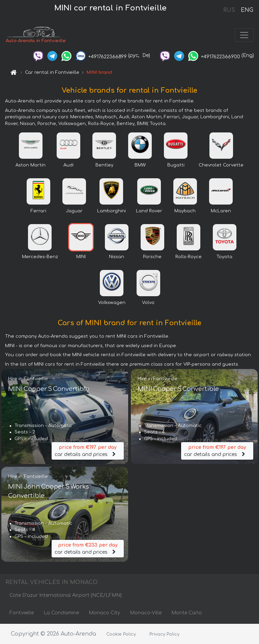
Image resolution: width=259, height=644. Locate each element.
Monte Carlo (187, 613)
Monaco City (104, 613)
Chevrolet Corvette (221, 165)
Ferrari (38, 211)
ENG (247, 10)
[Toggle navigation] (244, 35)
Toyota (224, 257)
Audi (68, 165)
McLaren (221, 211)
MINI (81, 257)
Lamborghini (111, 211)
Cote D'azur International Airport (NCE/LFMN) (66, 595)
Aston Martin (31, 165)
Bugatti (176, 165)
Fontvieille (22, 613)
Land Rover (149, 211)
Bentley (104, 165)
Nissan (117, 257)
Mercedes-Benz (40, 257)
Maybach (185, 211)
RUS (229, 10)
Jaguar (74, 211)
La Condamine (61, 613)
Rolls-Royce (189, 257)
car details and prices (88, 450)
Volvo (148, 303)
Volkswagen (112, 303)
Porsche (152, 257)
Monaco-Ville (146, 613)
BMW (140, 165)
